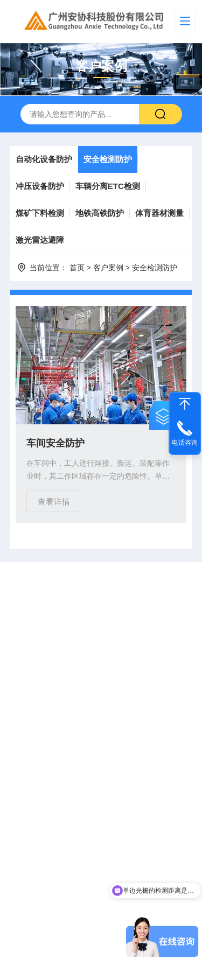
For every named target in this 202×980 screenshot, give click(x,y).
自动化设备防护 (44, 159)
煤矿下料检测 (40, 213)
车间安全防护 (55, 443)
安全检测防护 (108, 159)
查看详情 (54, 502)
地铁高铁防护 (100, 213)
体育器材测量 (159, 213)
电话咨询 (185, 443)
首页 (77, 268)
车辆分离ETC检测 (108, 186)
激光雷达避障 (40, 240)
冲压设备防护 (40, 186)
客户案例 (108, 268)
